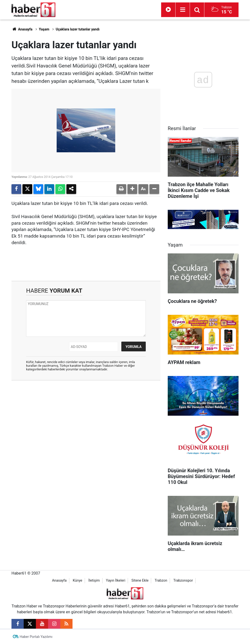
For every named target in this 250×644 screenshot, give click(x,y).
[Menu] (183, 10)
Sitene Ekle (140, 581)
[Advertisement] (86, 420)
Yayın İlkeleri (116, 581)
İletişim (94, 581)
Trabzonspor (183, 581)
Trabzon (161, 581)
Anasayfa (22, 29)
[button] (132, 189)
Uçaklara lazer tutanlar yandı (78, 29)
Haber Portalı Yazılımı (36, 637)
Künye (78, 581)
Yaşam (44, 29)
